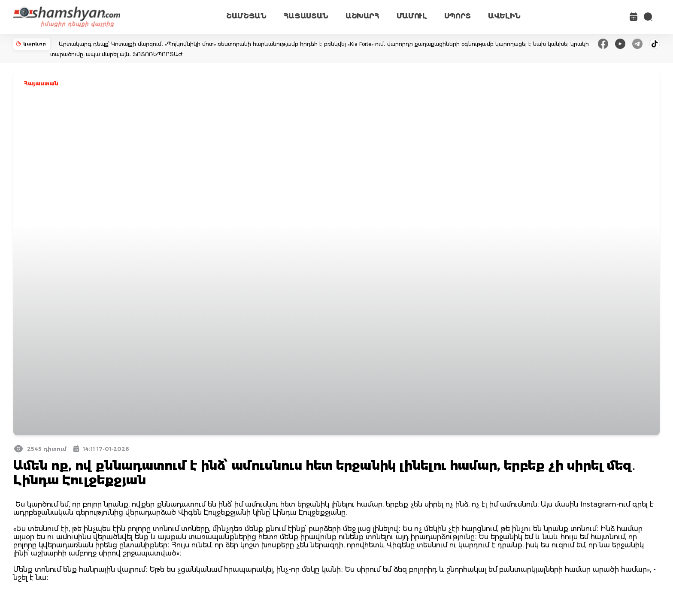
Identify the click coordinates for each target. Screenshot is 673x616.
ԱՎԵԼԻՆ (504, 16)
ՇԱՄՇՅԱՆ (246, 16)
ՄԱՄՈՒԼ (412, 16)
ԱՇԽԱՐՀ (362, 16)
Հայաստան (41, 83)
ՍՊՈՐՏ (458, 16)
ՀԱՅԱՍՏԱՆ (306, 16)
